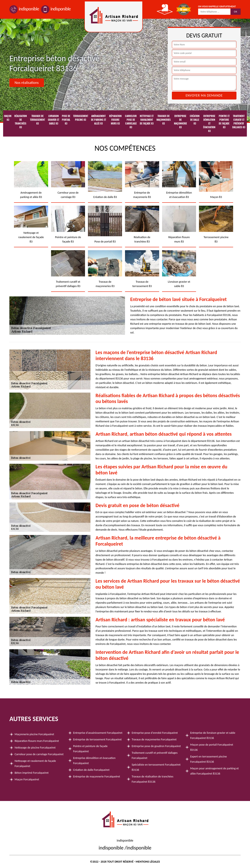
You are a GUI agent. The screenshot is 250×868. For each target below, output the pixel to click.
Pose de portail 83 (66, 120)
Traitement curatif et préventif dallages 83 (239, 122)
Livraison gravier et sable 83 (54, 120)
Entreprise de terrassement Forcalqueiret (97, 739)
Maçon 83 (8, 118)
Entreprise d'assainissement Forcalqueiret (98, 733)
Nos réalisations (27, 83)
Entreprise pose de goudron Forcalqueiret (156, 746)
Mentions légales (148, 862)
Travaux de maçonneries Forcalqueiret (154, 739)
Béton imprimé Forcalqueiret (32, 773)
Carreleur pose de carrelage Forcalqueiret (39, 754)
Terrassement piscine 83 (81, 118)
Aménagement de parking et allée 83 (99, 120)
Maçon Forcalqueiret (27, 779)
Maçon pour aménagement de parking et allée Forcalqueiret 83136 (214, 771)
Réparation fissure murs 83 (115, 120)
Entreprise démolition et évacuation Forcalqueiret (94, 761)
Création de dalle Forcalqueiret (91, 770)
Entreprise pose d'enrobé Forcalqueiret (155, 733)
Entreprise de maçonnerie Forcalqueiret (97, 777)
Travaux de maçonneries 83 (164, 120)
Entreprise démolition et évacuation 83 (209, 123)
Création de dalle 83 (195, 120)
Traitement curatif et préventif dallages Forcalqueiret (155, 755)
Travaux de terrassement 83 (37, 120)
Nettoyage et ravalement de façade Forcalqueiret (35, 764)
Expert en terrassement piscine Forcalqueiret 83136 (209, 759)
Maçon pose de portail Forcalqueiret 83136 (212, 747)
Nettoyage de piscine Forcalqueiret (35, 748)
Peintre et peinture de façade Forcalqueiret (90, 749)
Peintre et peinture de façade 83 (224, 122)
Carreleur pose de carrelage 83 (131, 122)
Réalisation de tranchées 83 (21, 122)
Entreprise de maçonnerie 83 (180, 122)
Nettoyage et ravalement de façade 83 (147, 120)
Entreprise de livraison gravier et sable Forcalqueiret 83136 (213, 735)
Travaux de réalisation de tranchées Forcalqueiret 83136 (152, 779)
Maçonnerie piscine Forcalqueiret (34, 734)
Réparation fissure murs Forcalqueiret (37, 741)
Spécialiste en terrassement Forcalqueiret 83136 (156, 767)
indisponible (24, 9)
